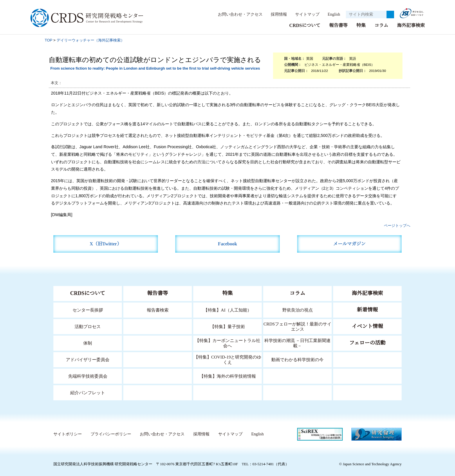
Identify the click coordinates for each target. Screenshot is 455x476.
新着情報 (367, 310)
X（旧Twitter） (106, 244)
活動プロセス (88, 326)
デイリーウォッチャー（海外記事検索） (91, 40)
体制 (88, 343)
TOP (48, 40)
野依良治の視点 (298, 310)
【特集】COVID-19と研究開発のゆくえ (228, 359)
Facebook (228, 244)
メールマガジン (349, 244)
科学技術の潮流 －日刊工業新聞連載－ (298, 343)
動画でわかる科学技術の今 (297, 359)
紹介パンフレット (88, 392)
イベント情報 (367, 326)
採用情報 (276, 14)
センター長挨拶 (88, 310)
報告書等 (338, 25)
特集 (361, 25)
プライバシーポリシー (111, 434)
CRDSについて (305, 25)
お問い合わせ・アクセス (237, 14)
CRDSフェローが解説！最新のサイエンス (297, 326)
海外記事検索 (411, 25)
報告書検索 (158, 310)
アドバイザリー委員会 (88, 359)
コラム (381, 25)
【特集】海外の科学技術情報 (228, 376)
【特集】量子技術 (228, 326)
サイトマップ (304, 14)
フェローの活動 (368, 343)
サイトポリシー (67, 434)
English (332, 14)
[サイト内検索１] (366, 15)
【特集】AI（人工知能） (228, 310)
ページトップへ (397, 225)
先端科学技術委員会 (88, 376)
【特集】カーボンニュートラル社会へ (228, 343)
